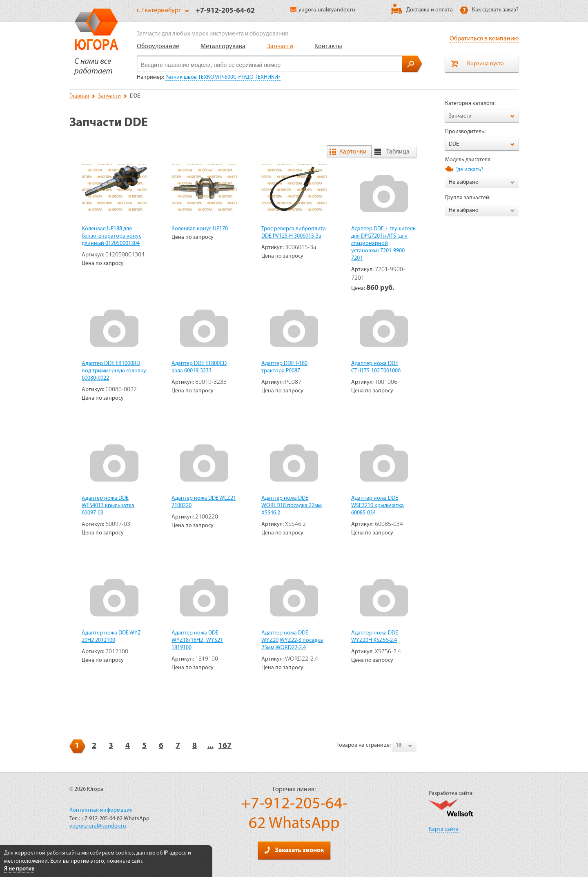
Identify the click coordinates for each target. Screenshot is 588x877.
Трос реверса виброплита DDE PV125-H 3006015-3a (294, 233)
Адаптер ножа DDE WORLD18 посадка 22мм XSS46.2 (292, 506)
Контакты (328, 47)
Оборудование (158, 47)
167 (225, 746)
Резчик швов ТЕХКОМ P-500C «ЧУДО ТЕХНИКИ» (223, 77)
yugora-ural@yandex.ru (323, 10)
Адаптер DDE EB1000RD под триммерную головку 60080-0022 (114, 371)
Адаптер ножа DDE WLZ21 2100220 (204, 502)
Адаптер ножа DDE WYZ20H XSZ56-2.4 (375, 637)
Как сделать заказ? (495, 10)
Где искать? (469, 170)
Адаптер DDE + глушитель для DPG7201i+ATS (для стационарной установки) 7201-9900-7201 (383, 244)
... (210, 746)
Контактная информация (101, 810)
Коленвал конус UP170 (200, 229)
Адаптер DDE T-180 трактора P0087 (284, 367)
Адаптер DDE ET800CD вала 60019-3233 (199, 367)
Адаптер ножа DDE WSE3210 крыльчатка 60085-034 (378, 506)
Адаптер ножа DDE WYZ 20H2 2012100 (111, 637)
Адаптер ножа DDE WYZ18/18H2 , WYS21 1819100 (197, 640)
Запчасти (280, 47)
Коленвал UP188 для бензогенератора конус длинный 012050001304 (111, 236)
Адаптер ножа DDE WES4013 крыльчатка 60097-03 (108, 506)
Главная (79, 96)
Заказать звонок (294, 850)
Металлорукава (223, 47)
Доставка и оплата (430, 10)
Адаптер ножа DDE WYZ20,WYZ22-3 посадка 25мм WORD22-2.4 (292, 640)
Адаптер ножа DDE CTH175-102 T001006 (376, 367)
